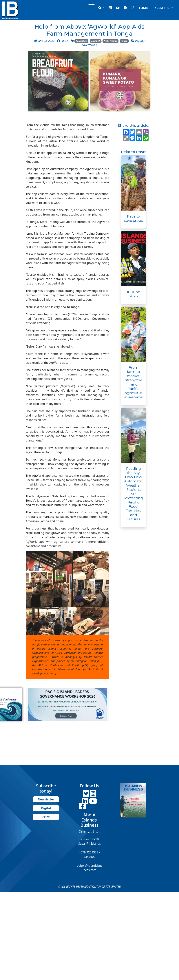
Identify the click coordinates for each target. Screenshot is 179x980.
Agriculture (82, 41)
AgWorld (96, 41)
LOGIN (144, 8)
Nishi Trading (111, 41)
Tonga (124, 41)
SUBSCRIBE (163, 8)
